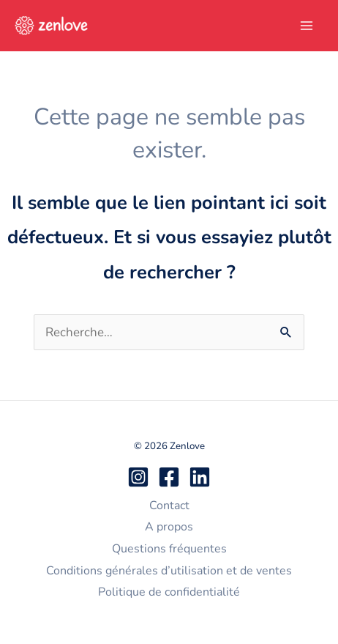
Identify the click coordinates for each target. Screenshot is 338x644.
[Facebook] (169, 477)
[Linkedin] (200, 477)
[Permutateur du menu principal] (307, 26)
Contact (169, 506)
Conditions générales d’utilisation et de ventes (169, 571)
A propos (169, 527)
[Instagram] (138, 477)
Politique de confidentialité (169, 592)
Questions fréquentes (169, 549)
